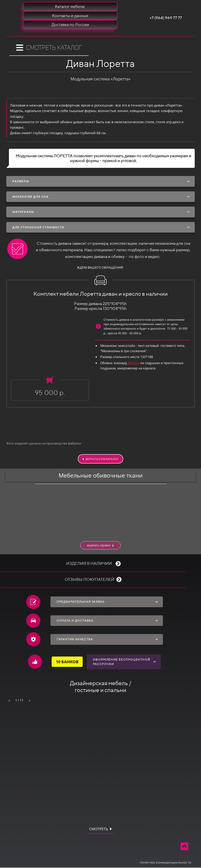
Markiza (134, 363)
